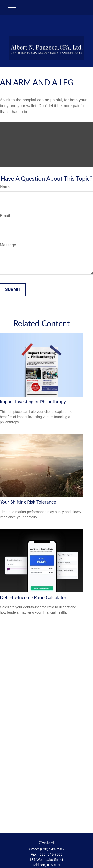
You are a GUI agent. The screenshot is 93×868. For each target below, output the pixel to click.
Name (5, 186)
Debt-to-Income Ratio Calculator (33, 597)
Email (5, 216)
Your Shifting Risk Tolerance (28, 502)
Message (8, 245)
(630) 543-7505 (52, 849)
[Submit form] (13, 290)
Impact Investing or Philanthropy (33, 402)
